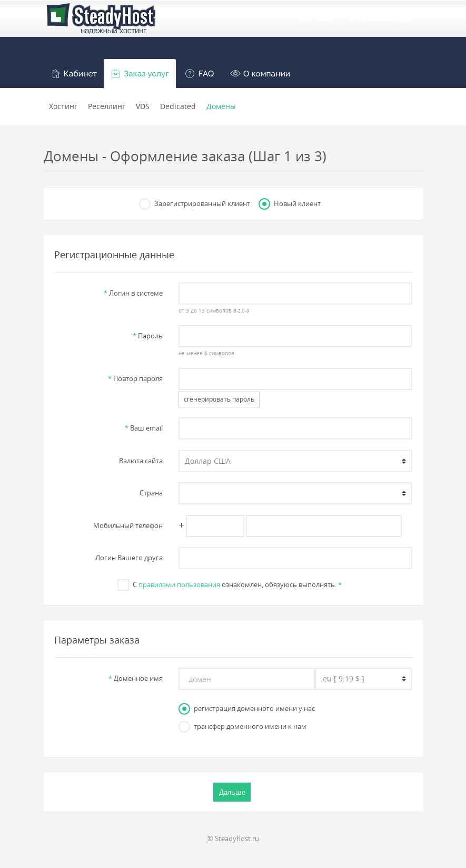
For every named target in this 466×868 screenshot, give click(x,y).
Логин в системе (133, 293)
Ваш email (144, 428)
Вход (315, 19)
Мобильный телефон (128, 525)
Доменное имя (136, 678)
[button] (74, 74)
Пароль (148, 336)
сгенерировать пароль (219, 399)
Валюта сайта (141, 461)
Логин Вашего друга (129, 558)
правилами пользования (179, 584)
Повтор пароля (135, 378)
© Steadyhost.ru (233, 838)
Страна (151, 493)
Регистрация (383, 19)
